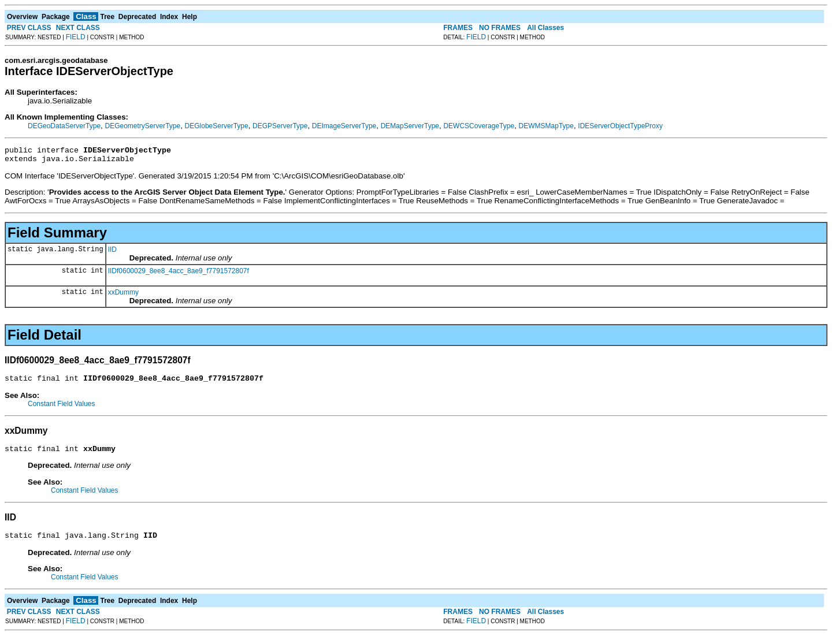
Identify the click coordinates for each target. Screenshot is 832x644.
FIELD (76, 37)
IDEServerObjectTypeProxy (620, 126)
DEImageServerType (344, 126)
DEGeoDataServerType (64, 126)
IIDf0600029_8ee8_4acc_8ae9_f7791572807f (179, 274)
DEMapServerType (410, 126)
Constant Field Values (62, 409)
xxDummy (123, 296)
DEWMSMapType (546, 126)
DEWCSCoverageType (479, 126)
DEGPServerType (280, 126)
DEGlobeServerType (217, 126)
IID (112, 253)
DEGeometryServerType (142, 126)
